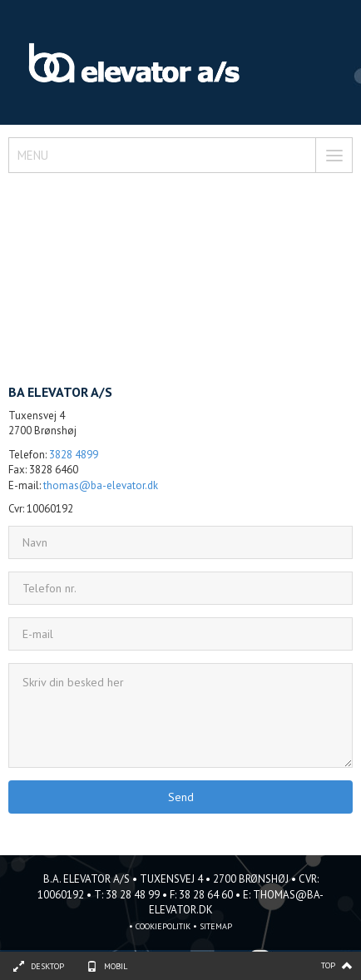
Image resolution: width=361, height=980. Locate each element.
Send (181, 797)
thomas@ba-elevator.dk (101, 485)
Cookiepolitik (163, 926)
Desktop (47, 966)
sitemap (216, 926)
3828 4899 (74, 455)
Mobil (116, 966)
